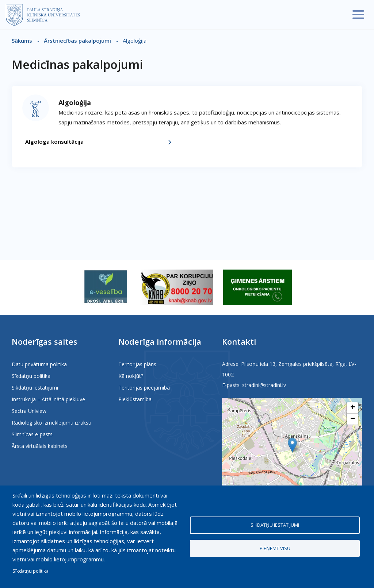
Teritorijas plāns (137, 364)
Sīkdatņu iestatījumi (35, 388)
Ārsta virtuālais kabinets (40, 446)
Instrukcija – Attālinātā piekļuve (48, 399)
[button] (292, 445)
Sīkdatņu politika (31, 376)
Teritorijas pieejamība (144, 388)
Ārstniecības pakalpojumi (77, 40)
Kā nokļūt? (131, 376)
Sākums (22, 40)
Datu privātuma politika (39, 364)
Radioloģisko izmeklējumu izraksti (51, 423)
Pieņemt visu (275, 548)
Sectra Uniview (29, 411)
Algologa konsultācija (54, 142)
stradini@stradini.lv (264, 385)
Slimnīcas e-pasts (32, 434)
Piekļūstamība (135, 399)
